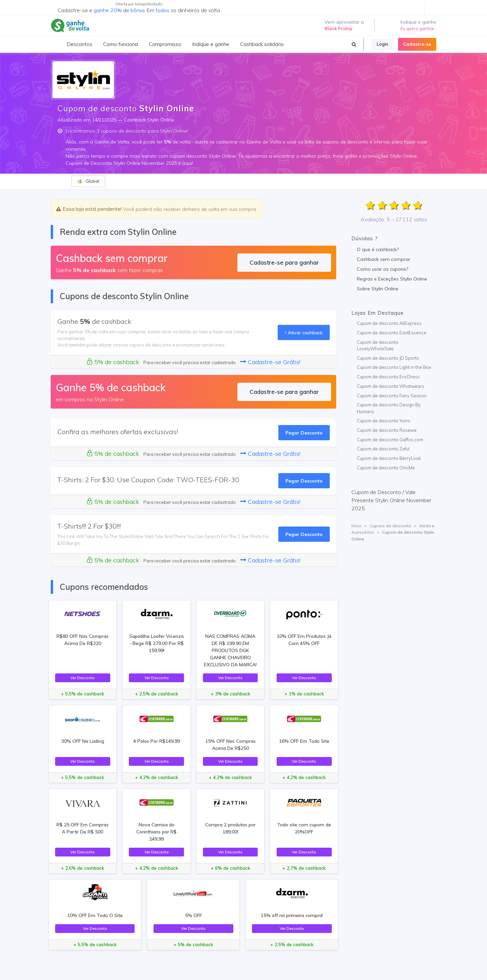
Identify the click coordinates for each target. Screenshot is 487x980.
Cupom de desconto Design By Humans (389, 408)
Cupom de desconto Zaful (383, 449)
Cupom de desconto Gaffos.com (390, 440)
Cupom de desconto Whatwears (390, 386)
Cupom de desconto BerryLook (389, 458)
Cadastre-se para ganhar (284, 262)
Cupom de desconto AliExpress (389, 323)
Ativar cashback (304, 332)
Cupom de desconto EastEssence (392, 333)
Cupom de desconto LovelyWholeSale (378, 346)
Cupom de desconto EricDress (388, 377)
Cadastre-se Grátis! (270, 362)
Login (382, 44)
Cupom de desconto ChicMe (386, 468)
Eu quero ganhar (418, 28)
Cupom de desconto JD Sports (388, 358)
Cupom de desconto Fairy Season (392, 396)
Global (88, 181)
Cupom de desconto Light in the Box (394, 367)
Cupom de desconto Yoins (384, 421)
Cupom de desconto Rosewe (387, 430)
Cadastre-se (417, 44)
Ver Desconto (83, 678)
